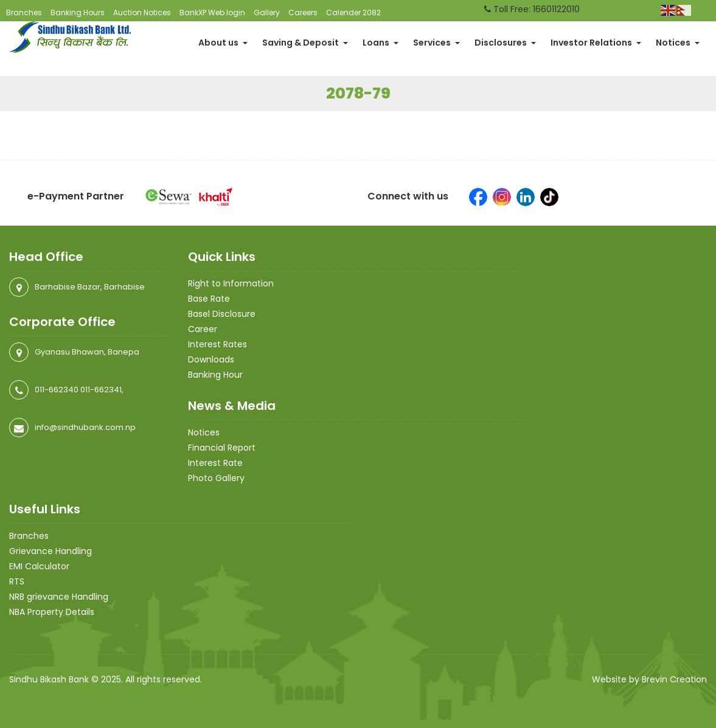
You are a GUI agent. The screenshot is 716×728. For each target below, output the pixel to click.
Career (203, 329)
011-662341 (101, 390)
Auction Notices (142, 12)
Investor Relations (596, 43)
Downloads (211, 359)
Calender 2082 (353, 12)
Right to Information (231, 283)
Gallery (267, 12)
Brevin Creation (674, 679)
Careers (303, 12)
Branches (24, 12)
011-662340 (57, 390)
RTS (17, 581)
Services (436, 43)
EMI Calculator (39, 566)
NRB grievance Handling (59, 597)
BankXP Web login (212, 12)
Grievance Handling (50, 551)
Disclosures (505, 43)
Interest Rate (215, 463)
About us (223, 43)
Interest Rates (217, 344)
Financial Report (222, 448)
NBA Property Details (52, 612)
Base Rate (209, 299)
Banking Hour (215, 375)
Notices (678, 43)
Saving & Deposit (305, 43)
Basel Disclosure (222, 314)
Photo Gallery (216, 478)
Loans (381, 43)
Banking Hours (78, 12)
